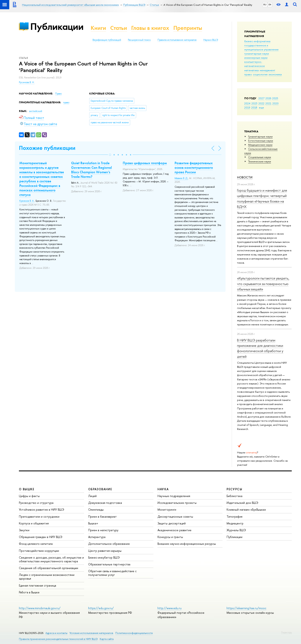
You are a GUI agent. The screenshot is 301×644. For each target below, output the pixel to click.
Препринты (188, 28)
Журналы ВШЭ (236, 530)
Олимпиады (96, 509)
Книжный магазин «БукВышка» (246, 509)
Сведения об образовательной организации (49, 568)
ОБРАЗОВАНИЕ (100, 489)
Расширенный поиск (139, 40)
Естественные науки (261, 141)
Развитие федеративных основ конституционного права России (194, 168)
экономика (275, 74)
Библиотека (234, 496)
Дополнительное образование (109, 544)
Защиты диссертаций (172, 523)
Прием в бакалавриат (102, 516)
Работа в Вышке (29, 592)
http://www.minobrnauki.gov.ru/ (40, 608)
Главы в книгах (150, 28)
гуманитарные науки (257, 54)
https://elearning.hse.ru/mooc (246, 608)
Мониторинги (167, 509)
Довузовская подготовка (105, 503)
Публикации (57, 26)
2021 (268, 103)
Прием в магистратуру (103, 530)
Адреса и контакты (56, 633)
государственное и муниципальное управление (261, 47)
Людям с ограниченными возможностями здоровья (47, 577)
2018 (254, 107)
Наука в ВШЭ (211, 40)
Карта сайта (107, 639)
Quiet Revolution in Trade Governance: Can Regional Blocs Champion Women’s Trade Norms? (91, 170)
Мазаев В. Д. (181, 178)
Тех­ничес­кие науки (260, 161)
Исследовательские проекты (177, 503)
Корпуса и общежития (34, 523)
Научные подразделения (174, 496)
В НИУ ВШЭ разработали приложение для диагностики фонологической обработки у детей (260, 348)
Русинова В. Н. (27, 82)
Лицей (92, 496)
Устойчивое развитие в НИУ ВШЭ (42, 509)
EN (270, 5)
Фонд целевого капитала (36, 544)
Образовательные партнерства (109, 564)
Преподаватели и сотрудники (39, 516)
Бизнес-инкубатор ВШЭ (104, 557)
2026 (268, 98)
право (248, 74)
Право (58, 94)
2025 (275, 98)
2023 (254, 103)
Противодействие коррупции (39, 551)
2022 (261, 103)
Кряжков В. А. (27, 201)
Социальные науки (260, 157)
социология (260, 74)
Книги (98, 28)
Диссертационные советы (175, 516)
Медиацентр (235, 523)
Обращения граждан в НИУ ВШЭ (41, 537)
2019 (247, 107)
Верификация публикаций (107, 40)
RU (265, 5)
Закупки (24, 530)
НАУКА (163, 489)
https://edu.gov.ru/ (101, 608)
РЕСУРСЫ (234, 489)
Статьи (119, 28)
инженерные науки (256, 58)
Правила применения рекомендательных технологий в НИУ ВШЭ (58, 639)
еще (261, 107)
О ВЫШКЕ (27, 489)
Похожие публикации (47, 148)
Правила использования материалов (177, 40)
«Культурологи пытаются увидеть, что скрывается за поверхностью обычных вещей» (263, 284)
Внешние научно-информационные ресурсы (187, 544)
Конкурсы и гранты (170, 537)
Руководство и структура (36, 503)
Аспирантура (97, 537)
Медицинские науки (260, 145)
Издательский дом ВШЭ (242, 503)
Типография (234, 516)
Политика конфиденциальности (134, 633)
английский (36, 111)
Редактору (287, 632)
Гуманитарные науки (260, 136)
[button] (110, 155)
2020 (276, 103)
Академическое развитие (174, 530)
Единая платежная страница (38, 585)
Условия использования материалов (91, 633)
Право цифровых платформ (145, 163)
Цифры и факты (29, 496)
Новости (245, 177)
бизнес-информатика (257, 41)
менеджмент (267, 70)
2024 (247, 103)
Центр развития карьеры (105, 551)
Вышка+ (93, 523)
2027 (261, 98)
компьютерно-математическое (255, 64)
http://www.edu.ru (170, 608)
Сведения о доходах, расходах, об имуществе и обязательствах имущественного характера (51, 559)
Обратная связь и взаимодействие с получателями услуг (112, 573)
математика (251, 70)
